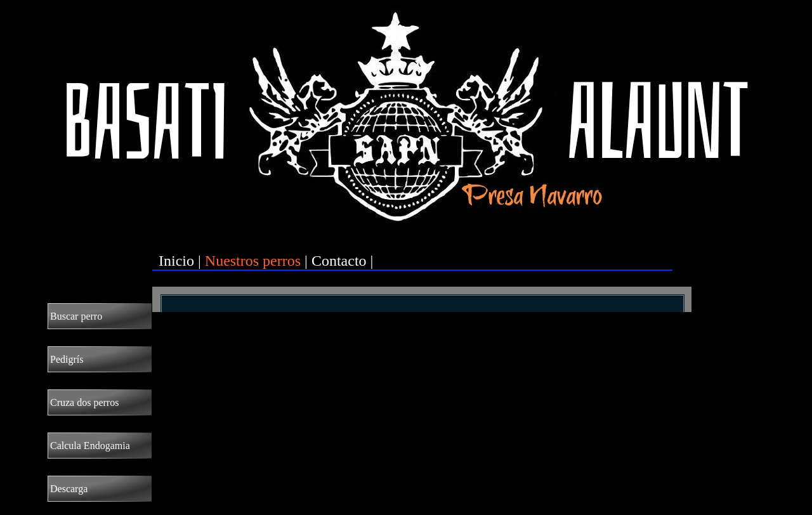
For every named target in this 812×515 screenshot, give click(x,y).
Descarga (69, 489)
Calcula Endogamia (90, 446)
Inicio (176, 261)
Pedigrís (67, 359)
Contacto (339, 261)
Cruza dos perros (84, 402)
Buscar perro (76, 316)
